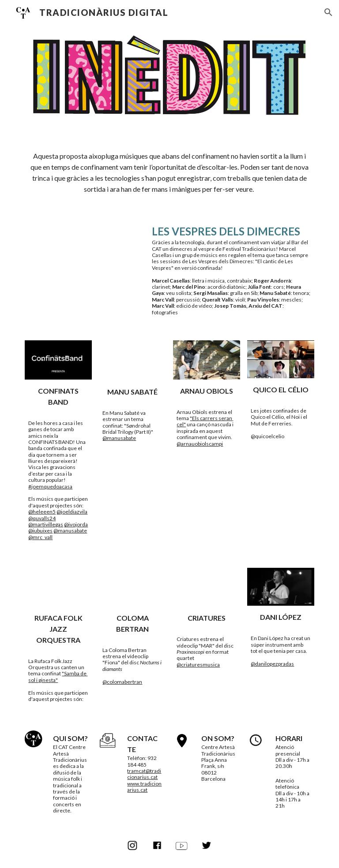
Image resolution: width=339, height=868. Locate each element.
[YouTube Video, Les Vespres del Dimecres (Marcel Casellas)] (83, 255)
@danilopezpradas (272, 664)
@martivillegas (46, 524)
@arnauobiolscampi (200, 444)
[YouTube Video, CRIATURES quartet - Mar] (206, 587)
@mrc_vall (40, 537)
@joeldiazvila (72, 512)
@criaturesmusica (198, 665)
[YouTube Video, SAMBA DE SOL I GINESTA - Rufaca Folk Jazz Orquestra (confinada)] (58, 587)
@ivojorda (76, 524)
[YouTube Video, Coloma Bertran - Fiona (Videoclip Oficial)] (132, 587)
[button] (328, 12)
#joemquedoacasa (50, 486)
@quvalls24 (42, 518)
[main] (169, 173)
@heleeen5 (42, 512)
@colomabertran (122, 682)
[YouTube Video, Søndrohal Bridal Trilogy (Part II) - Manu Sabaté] (132, 360)
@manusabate (70, 531)
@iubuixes (40, 531)
